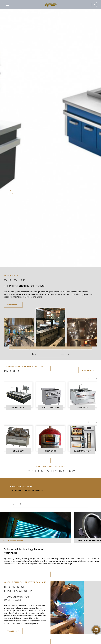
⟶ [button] (67, 354)
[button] (21, 193)
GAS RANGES (83, 408)
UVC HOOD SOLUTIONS (21, 487)
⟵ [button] (62, 354)
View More (13, 305)
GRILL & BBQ (18, 451)
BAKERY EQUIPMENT (83, 451)
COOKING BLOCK (18, 408)
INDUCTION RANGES (50, 408)
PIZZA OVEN (51, 451)
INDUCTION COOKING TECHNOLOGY (27, 491)
